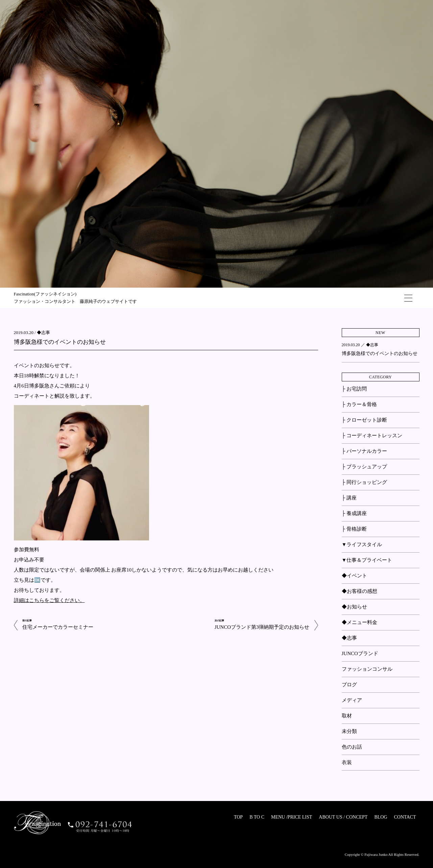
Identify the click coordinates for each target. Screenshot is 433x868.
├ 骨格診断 (354, 529)
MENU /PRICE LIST (292, 817)
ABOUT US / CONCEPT (343, 817)
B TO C (257, 817)
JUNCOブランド (360, 653)
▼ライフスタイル (362, 544)
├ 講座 (349, 498)
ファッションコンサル (367, 669)
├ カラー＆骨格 (359, 404)
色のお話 (352, 747)
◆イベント (354, 576)
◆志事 (43, 332)
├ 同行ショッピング (364, 482)
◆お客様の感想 (359, 591)
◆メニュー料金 (359, 622)
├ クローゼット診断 (364, 420)
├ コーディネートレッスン (372, 436)
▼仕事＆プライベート (367, 560)
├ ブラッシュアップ (364, 467)
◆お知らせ (354, 607)
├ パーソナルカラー (364, 451)
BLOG (381, 817)
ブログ (349, 685)
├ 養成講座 (354, 513)
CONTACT (405, 817)
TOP (238, 817)
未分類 (349, 731)
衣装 (347, 762)
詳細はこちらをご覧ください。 (49, 600)
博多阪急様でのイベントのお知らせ (60, 342)
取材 (347, 716)
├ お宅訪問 (354, 389)
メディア (352, 700)
